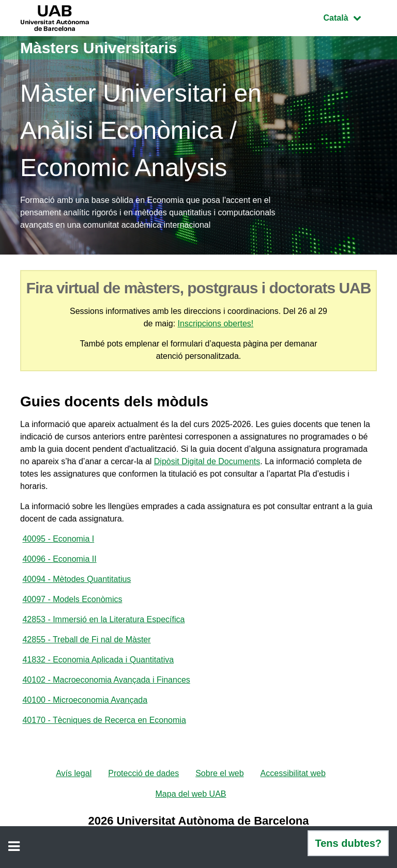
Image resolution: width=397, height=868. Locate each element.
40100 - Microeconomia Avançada (85, 700)
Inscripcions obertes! (216, 323)
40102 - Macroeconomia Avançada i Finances (106, 680)
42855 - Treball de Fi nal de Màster (86, 640)
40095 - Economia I (58, 539)
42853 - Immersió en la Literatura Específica (103, 619)
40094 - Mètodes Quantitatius (77, 579)
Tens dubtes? (348, 843)
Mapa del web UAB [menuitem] (191, 794)
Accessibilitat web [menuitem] (293, 773)
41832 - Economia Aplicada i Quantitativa (98, 660)
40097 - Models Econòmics (72, 599)
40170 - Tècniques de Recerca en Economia (104, 720)
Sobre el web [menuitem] (219, 773)
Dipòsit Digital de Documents (207, 461)
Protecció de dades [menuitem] (143, 773)
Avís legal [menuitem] (74, 773)
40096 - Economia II (59, 559)
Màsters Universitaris (99, 48)
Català (350, 17)
